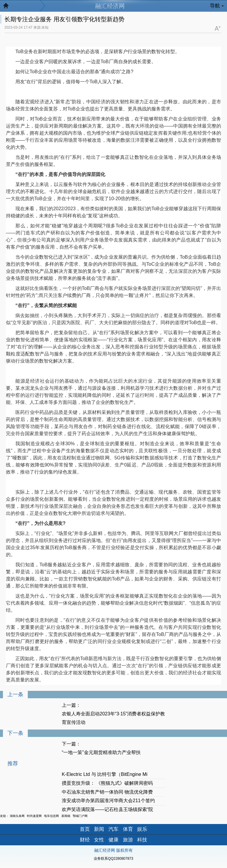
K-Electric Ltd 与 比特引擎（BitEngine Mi (105, 774)
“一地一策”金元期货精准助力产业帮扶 (101, 752)
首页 (85, 829)
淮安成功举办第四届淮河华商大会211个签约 (108, 801)
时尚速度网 (34, 816)
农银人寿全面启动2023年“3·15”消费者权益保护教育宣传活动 (113, 718)
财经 (85, 840)
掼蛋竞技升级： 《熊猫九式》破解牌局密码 (107, 783)
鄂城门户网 (80, 816)
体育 (128, 829)
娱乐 (142, 829)
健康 (113, 840)
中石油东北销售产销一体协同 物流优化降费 (107, 792)
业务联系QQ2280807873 (113, 859)
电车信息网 (51, 816)
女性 (99, 840)
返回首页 (9, 7)
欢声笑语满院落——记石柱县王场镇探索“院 (107, 809)
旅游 (128, 840)
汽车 (113, 829)
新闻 (99, 829)
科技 (142, 840)
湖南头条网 (17, 816)
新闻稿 (66, 816)
